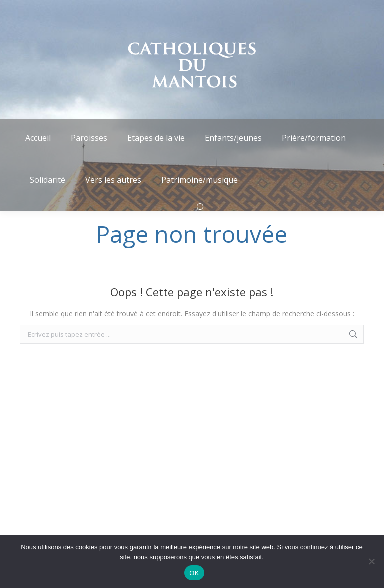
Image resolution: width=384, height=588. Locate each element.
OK (194, 573)
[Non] (371, 561)
